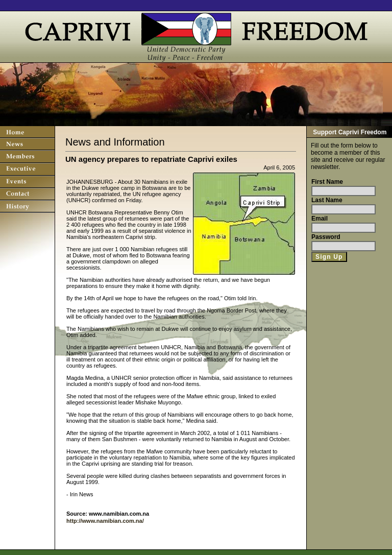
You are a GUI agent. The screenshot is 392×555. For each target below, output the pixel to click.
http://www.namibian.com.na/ (105, 521)
